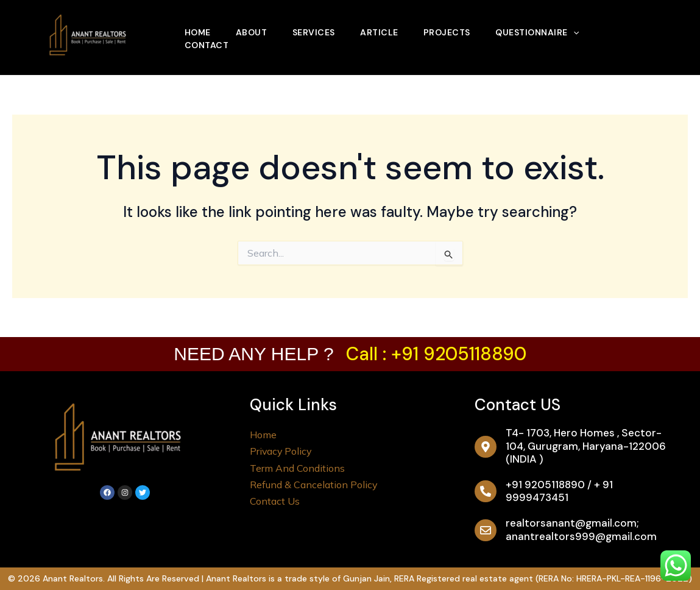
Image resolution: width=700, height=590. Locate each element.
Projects (454, 27)
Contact (207, 48)
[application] (582, 27)
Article (385, 27)
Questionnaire (546, 27)
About (254, 27)
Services (318, 27)
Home (198, 27)
